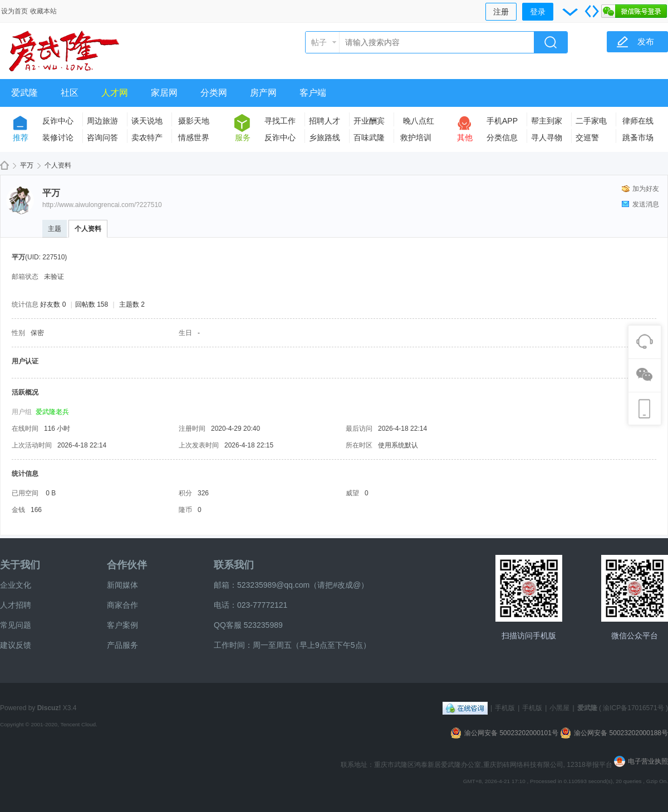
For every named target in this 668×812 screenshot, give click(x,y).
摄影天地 (194, 121)
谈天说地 (147, 121)
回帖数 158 (92, 304)
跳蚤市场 (638, 137)
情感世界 (194, 137)
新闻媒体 (122, 585)
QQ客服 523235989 (248, 625)
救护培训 (416, 137)
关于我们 (20, 565)
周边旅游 (102, 121)
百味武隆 (369, 137)
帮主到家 (547, 121)
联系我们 (234, 565)
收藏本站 (43, 11)
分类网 (214, 93)
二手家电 (591, 121)
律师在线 (638, 121)
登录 (538, 12)
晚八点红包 (419, 123)
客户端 (313, 93)
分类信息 (502, 137)
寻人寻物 (547, 137)
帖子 (319, 42)
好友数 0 (53, 304)
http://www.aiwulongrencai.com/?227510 (102, 205)
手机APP (502, 121)
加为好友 (646, 189)
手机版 (505, 708)
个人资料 (88, 229)
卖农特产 (147, 137)
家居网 (164, 93)
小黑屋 (559, 708)
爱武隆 (24, 93)
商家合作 (122, 605)
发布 (646, 41)
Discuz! (49, 708)
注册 (501, 12)
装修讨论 (58, 137)
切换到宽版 (592, 11)
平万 (27, 165)
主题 (55, 229)
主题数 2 (132, 304)
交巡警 (587, 137)
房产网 (263, 93)
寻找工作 (280, 121)
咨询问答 (102, 137)
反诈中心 (58, 121)
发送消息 (646, 204)
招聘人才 (325, 121)
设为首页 (14, 11)
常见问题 (16, 625)
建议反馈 (16, 645)
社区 (70, 93)
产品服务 (122, 645)
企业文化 (16, 585)
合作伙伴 (127, 565)
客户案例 (122, 625)
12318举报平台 (590, 765)
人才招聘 (16, 605)
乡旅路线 (325, 137)
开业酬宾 (369, 121)
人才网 (115, 93)
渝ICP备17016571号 (633, 708)
